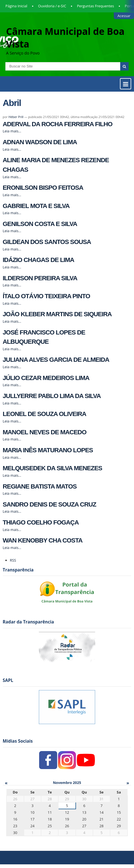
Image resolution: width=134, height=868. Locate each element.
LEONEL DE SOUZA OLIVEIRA (45, 414)
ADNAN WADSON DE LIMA (40, 142)
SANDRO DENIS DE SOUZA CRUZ (50, 504)
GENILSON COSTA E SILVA (40, 224)
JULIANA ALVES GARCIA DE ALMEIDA (56, 360)
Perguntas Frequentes (95, 6)
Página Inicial (16, 6)
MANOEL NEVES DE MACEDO (45, 432)
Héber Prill (16, 117)
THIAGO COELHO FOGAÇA (41, 522)
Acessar (124, 16)
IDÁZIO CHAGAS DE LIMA (39, 260)
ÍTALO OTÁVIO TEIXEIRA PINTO (46, 296)
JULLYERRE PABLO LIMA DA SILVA (52, 396)
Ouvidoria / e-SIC (52, 6)
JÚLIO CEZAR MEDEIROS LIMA (46, 378)
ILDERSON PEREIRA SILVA (40, 278)
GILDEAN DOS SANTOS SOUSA (47, 242)
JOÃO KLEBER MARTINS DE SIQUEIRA (57, 314)
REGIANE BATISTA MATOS (40, 486)
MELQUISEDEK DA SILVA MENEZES (53, 468)
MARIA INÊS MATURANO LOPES (48, 450)
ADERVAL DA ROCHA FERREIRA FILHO (58, 124)
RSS (13, 560)
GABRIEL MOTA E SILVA (36, 206)
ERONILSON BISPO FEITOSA (43, 188)
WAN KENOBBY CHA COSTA (43, 540)
